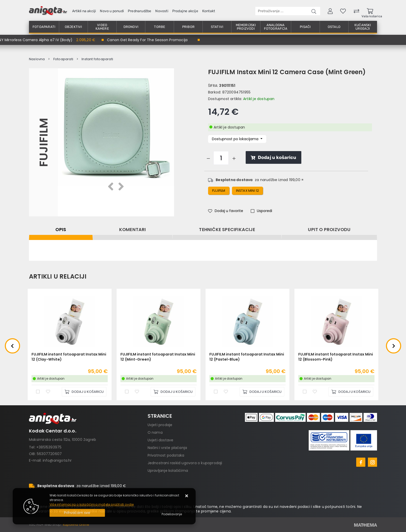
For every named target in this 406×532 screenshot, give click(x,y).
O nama (155, 432)
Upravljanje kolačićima (168, 471)
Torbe (160, 27)
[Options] (172, 514)
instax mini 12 (248, 191)
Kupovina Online (76, 525)
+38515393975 (49, 447)
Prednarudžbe (139, 11)
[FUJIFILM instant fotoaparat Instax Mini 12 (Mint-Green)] (173, 392)
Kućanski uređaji (363, 27)
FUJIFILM (43, 142)
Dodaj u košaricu (274, 157)
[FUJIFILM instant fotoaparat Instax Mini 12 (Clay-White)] (84, 392)
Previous (12, 346)
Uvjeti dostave (161, 440)
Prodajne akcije (185, 11)
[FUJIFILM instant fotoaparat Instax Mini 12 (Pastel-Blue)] (262, 392)
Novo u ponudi (112, 11)
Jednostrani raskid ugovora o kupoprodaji (185, 463)
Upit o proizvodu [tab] (329, 230)
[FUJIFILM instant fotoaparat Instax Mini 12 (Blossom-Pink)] (351, 392)
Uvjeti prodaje (160, 425)
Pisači (305, 27)
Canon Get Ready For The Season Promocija (147, 40)
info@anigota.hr (57, 460)
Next (394, 346)
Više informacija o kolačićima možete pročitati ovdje (92, 504)
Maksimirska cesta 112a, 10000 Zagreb (63, 440)
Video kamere (102, 27)
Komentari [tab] (133, 230)
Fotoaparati (44, 27)
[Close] (77, 513)
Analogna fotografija (276, 27)
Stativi (217, 27)
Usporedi (261, 211)
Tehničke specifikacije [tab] (227, 230)
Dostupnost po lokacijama (236, 139)
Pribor (188, 27)
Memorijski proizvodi (246, 27)
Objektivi (74, 27)
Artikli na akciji (84, 11)
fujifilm (219, 191)
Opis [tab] (61, 230)
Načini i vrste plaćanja (167, 448)
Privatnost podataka (166, 455)
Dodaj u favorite (226, 211)
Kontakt (209, 11)
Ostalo (334, 27)
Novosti (162, 11)
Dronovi (131, 27)
